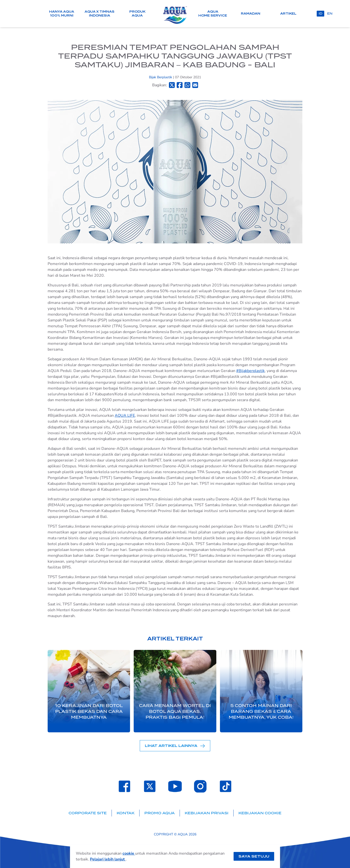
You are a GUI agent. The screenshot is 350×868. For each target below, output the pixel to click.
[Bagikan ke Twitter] (172, 85)
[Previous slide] (55, 691)
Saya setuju (254, 856)
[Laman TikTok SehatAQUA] (226, 786)
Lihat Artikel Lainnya (175, 746)
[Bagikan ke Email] (195, 85)
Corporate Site (88, 813)
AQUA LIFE (125, 416)
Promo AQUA (160, 813)
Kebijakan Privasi (207, 813)
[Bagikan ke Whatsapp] (187, 85)
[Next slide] (295, 691)
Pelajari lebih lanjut (108, 859)
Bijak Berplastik (161, 77)
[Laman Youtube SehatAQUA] (175, 786)
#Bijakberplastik (250, 371)
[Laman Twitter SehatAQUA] (150, 786)
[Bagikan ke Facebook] (180, 85)
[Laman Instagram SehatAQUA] (200, 786)
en (330, 13)
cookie (129, 853)
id (320, 13)
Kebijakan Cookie (260, 813)
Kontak (126, 813)
